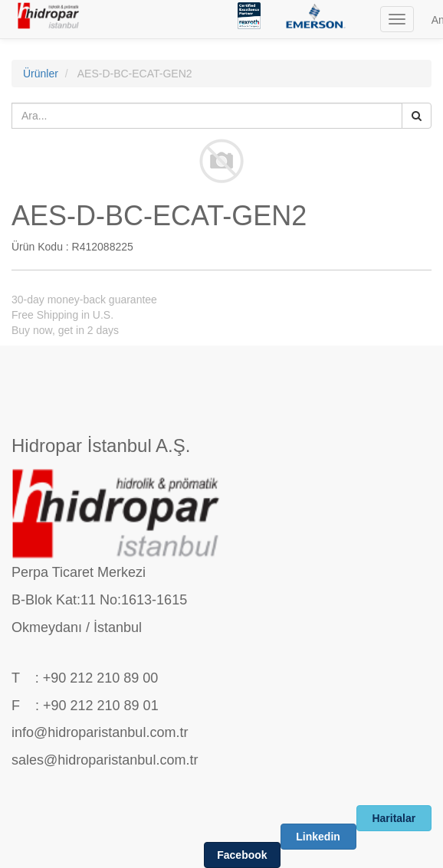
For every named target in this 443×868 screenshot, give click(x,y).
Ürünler (41, 74)
